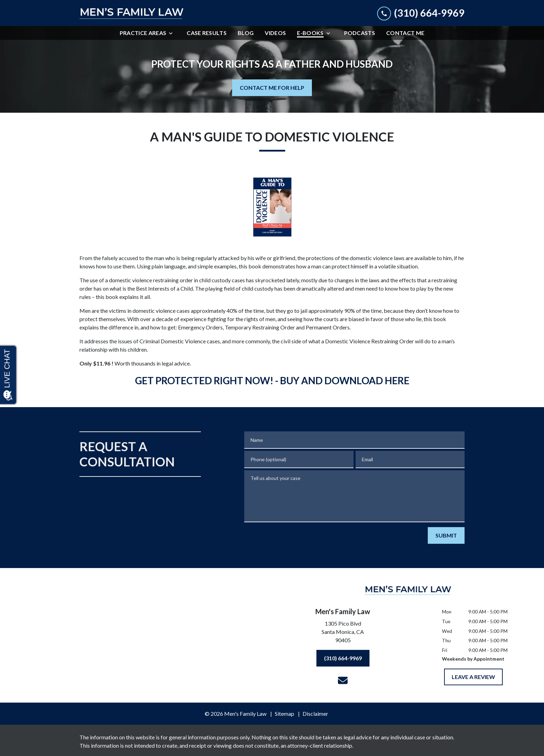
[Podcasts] (360, 33)
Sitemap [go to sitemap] (284, 714)
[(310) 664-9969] (343, 658)
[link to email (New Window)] (343, 680)
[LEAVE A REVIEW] (473, 677)
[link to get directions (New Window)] (343, 633)
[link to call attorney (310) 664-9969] (421, 13)
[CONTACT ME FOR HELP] (272, 88)
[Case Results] (207, 33)
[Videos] (275, 33)
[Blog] (246, 33)
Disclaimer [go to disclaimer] (315, 714)
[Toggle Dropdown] (173, 33)
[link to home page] (131, 13)
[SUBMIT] (446, 535)
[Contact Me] (405, 33)
